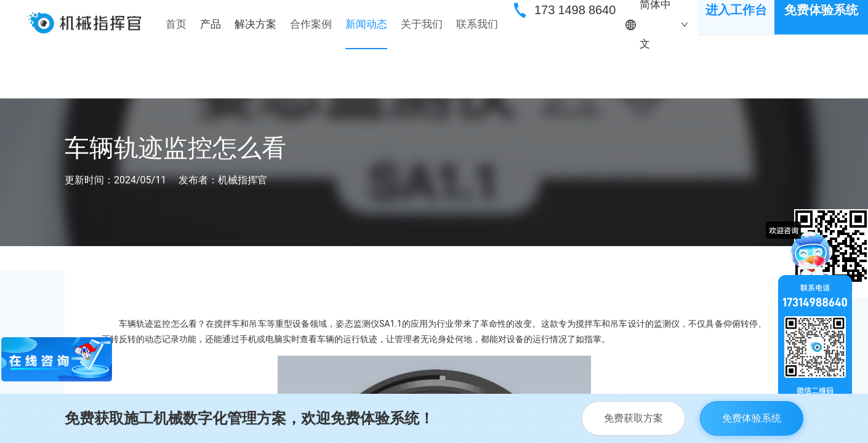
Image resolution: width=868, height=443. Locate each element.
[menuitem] (176, 25)
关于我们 (422, 24)
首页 (176, 24)
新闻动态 (366, 24)
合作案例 (311, 24)
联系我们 (477, 24)
